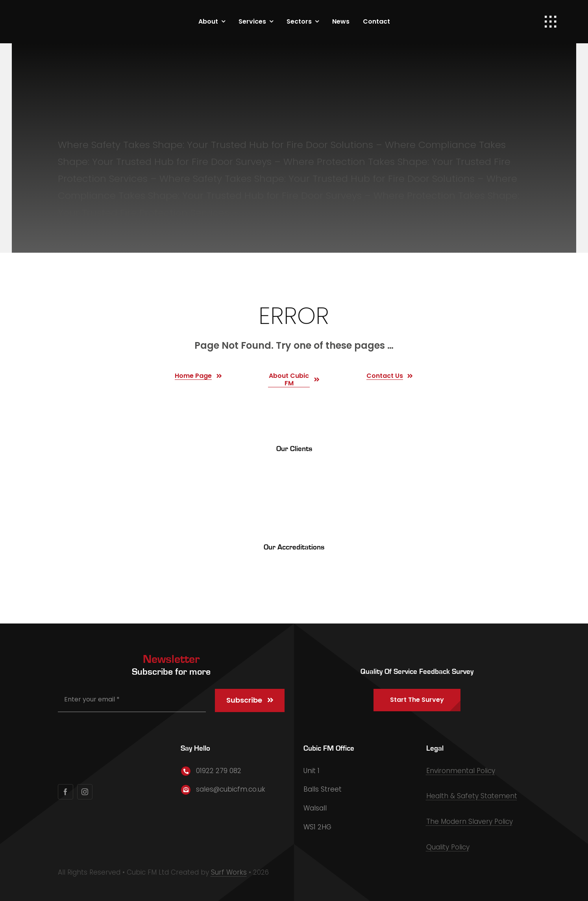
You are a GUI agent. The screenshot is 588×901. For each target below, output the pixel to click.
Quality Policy (448, 847)
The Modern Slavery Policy (470, 821)
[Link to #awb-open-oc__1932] (551, 22)
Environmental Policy (461, 771)
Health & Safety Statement (472, 796)
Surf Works (229, 872)
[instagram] (85, 792)
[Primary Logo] (76, 12)
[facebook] (66, 792)
